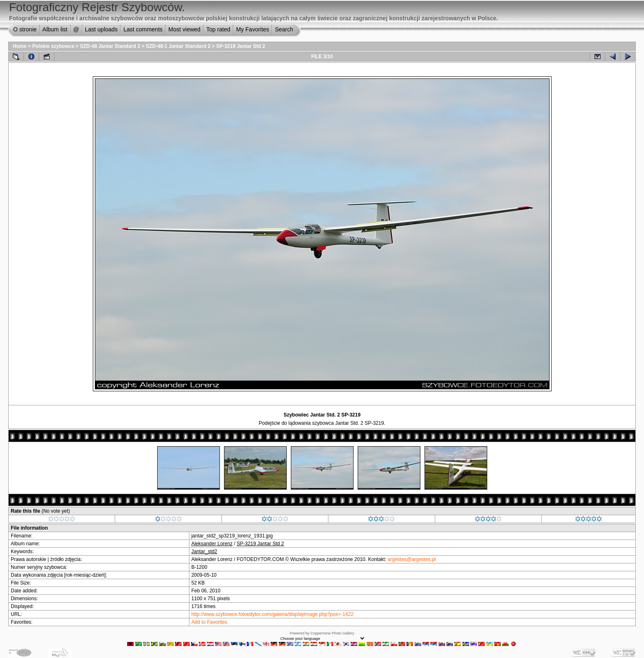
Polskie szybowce (53, 46)
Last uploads (101, 29)
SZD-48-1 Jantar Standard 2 (178, 46)
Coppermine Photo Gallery (332, 633)
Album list (55, 29)
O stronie (25, 29)
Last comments (143, 29)
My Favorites (252, 29)
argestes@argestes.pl (412, 559)
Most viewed (184, 29)
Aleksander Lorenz (212, 544)
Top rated (218, 29)
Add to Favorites (209, 622)
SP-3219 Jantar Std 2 (241, 46)
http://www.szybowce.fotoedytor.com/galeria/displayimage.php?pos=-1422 (272, 614)
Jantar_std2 (204, 551)
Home (20, 46)
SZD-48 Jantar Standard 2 (110, 46)
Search (284, 29)
